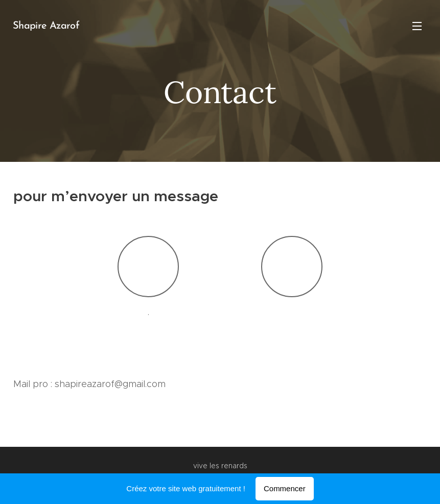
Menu (417, 26)
